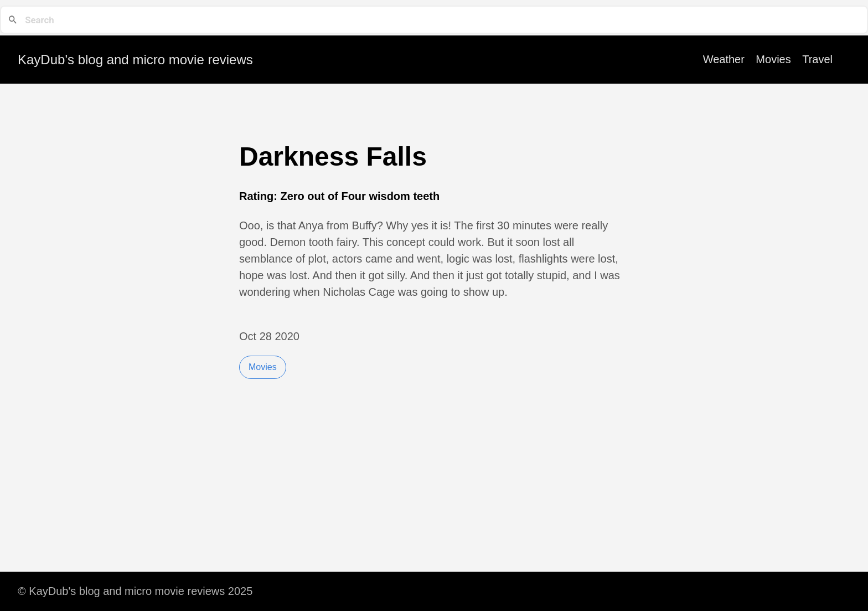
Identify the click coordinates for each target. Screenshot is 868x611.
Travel (817, 59)
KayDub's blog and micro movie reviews (135, 60)
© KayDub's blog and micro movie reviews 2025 (135, 591)
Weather (724, 59)
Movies (773, 59)
